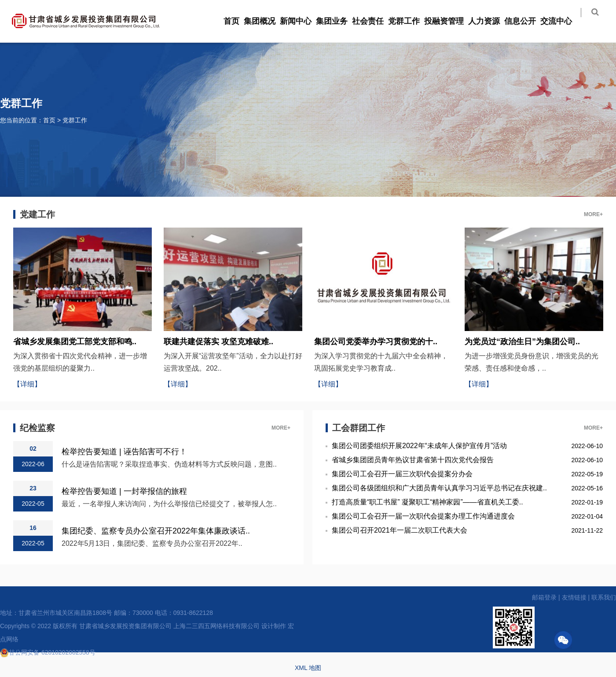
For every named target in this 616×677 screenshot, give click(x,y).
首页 (237, 21)
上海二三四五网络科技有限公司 (216, 626)
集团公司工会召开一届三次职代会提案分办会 (402, 474)
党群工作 (410, 21)
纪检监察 (37, 428)
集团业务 (337, 21)
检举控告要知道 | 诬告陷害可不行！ (124, 451)
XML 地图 (308, 668)
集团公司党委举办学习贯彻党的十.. (376, 342)
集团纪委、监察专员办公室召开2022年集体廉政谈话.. (156, 531)
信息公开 (526, 21)
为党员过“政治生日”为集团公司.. (522, 342)
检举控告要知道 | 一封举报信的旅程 (124, 491)
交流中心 (562, 21)
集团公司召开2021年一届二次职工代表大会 (400, 530)
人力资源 (490, 21)
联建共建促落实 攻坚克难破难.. (218, 342)
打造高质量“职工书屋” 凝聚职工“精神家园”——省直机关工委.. (427, 502)
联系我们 (604, 597)
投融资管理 (450, 21)
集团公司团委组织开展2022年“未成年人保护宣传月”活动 (419, 446)
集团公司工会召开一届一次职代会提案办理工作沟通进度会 (423, 516)
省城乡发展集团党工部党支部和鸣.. (75, 342)
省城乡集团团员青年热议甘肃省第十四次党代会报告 (413, 460)
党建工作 (37, 214)
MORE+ (593, 214)
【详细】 (27, 384)
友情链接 (574, 597)
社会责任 (374, 21)
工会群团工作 (359, 428)
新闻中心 (301, 21)
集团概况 (265, 21)
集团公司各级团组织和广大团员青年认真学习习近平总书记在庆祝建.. (439, 488)
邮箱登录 (544, 597)
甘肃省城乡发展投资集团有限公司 (125, 626)
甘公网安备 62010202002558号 (48, 652)
